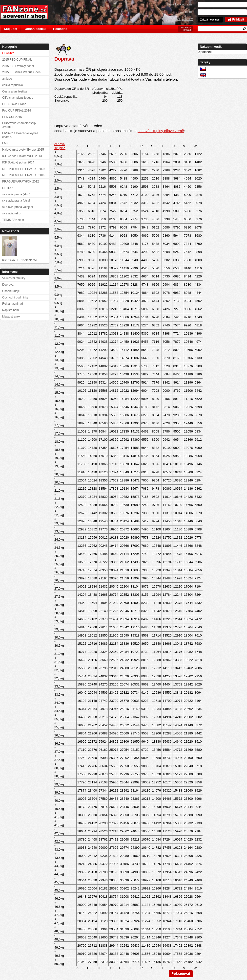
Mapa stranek (11, 317)
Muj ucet (11, 29)
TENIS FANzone (13, 220)
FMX (5, 143)
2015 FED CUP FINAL (17, 60)
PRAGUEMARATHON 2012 (21, 182)
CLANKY (8, 53)
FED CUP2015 (12, 117)
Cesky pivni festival (15, 91)
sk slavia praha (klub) (16, 194)
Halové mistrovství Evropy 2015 (23, 150)
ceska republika (12, 85)
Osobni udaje (11, 291)
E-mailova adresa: (180, 4)
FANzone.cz (28, 12)
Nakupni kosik (211, 47)
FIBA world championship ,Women (19, 125)
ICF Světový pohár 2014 (18, 162)
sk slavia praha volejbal (18, 207)
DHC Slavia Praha (14, 104)
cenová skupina (60, 146)
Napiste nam (10, 310)
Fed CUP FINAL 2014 (17, 111)
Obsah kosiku (35, 29)
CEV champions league (18, 98)
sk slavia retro (11, 213)
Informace (10, 272)
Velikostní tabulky (14, 278)
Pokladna (60, 29)
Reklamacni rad (12, 304)
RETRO (7, 188)
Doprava (8, 285)
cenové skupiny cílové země (161, 131)
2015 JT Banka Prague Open (21, 72)
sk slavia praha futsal (16, 201)
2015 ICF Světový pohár (18, 66)
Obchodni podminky (15, 297)
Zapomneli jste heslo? (181, 19)
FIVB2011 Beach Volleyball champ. (20, 135)
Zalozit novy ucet (210, 20)
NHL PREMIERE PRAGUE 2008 (24, 169)
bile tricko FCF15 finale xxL (20, 260)
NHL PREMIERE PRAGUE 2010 (24, 175)
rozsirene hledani (186, 29)
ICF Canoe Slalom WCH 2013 (22, 156)
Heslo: (188, 12)
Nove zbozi (11, 231)
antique (7, 79)
